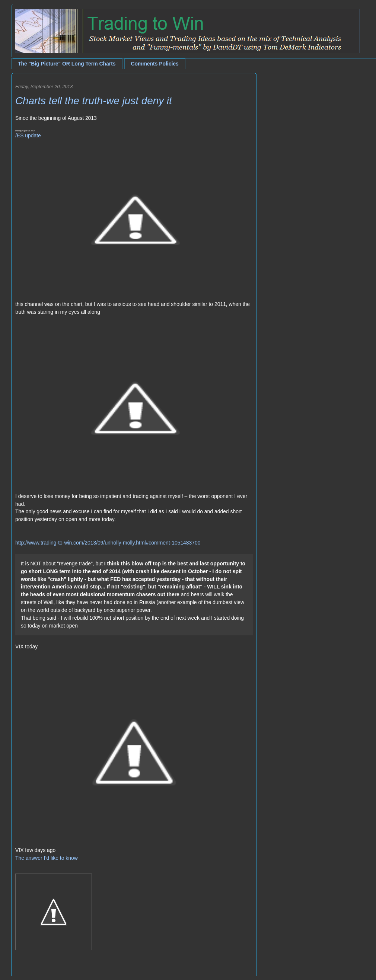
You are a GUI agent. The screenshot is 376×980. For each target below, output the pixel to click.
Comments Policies (155, 64)
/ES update (28, 135)
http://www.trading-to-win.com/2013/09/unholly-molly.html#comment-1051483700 (108, 543)
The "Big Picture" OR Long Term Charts (67, 64)
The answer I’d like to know (47, 858)
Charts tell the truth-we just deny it (94, 101)
